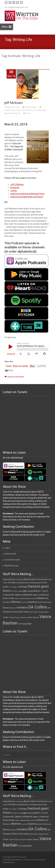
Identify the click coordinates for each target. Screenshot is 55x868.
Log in (7, 548)
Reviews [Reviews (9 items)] (13, 608)
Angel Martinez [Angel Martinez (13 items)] (9, 579)
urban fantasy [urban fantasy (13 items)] (33, 617)
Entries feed (10, 554)
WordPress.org (11, 566)
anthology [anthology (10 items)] (20, 580)
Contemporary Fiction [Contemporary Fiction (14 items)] (38, 583)
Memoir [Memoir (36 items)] (16, 602)
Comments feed (12, 560)
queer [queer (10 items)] (49, 602)
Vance (28, 113)
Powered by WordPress (12, 860)
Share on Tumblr (20, 366)
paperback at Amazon (27, 197)
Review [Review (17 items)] (6, 608)
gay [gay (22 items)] (25, 591)
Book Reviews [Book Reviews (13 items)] (42, 579)
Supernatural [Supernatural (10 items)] (44, 612)
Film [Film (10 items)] (12, 591)
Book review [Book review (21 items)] (30, 579)
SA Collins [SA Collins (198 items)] (38, 607)
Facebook (15, 188)
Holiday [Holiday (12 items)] (30, 591)
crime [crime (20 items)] (5, 587)
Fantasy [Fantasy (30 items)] (23, 587)
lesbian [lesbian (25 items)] (40, 598)
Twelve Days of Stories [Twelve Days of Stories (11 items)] (18, 617)
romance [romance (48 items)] (22, 607)
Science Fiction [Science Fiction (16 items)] (11, 612)
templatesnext (9, 862)
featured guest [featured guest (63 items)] (38, 586)
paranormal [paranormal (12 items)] (42, 602)
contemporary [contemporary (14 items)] (22, 583)
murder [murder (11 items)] (24, 602)
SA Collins (37, 110)
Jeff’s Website (17, 184)
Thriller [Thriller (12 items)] (6, 617)
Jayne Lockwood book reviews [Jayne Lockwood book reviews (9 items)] (25, 598)
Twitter (14, 191)
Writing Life (16, 113)
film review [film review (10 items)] (19, 591)
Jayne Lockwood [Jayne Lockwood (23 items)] (23, 595)
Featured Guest (30, 107)
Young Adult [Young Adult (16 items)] (26, 624)
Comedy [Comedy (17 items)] (12, 583)
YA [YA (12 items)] (19, 624)
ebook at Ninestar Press (27, 194)
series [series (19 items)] (26, 612)
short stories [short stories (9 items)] (34, 612)
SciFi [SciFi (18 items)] (21, 612)
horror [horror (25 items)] (37, 591)
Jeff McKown (14, 103)
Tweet (9, 366)
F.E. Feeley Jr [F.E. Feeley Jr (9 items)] (13, 587)
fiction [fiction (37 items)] (7, 591)
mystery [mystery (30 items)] (32, 602)
